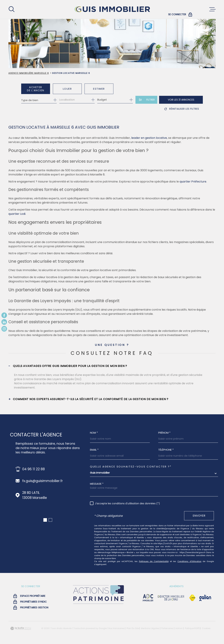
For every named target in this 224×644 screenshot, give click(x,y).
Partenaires (167, 628)
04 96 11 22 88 (34, 469)
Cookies (206, 628)
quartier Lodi (17, 214)
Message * (97, 484)
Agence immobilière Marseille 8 (29, 73)
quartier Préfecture (193, 182)
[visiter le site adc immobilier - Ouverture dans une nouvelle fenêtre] (148, 598)
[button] (45, 520)
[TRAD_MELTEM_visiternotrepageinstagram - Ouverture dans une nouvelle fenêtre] (4, 329)
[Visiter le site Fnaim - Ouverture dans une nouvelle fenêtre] (192, 598)
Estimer (99, 89)
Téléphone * (166, 450)
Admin (179, 628)
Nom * (94, 433)
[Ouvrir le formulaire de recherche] (146, 100)
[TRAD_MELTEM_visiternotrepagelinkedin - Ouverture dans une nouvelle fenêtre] (4, 322)
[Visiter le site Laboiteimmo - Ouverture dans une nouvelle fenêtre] (21, 628)
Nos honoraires (116, 628)
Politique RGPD (192, 628)
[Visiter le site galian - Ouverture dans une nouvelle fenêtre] (205, 598)
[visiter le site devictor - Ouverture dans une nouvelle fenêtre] (171, 598)
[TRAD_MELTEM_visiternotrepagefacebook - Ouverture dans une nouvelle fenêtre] (4, 315)
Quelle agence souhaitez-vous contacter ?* (131, 467)
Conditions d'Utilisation (189, 561)
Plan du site (133, 628)
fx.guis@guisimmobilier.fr (43, 481)
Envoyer (199, 516)
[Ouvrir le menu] (212, 9)
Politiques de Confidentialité (154, 561)
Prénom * (164, 433)
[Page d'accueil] (112, 9)
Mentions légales (150, 628)
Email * (94, 450)
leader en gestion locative (149, 138)
